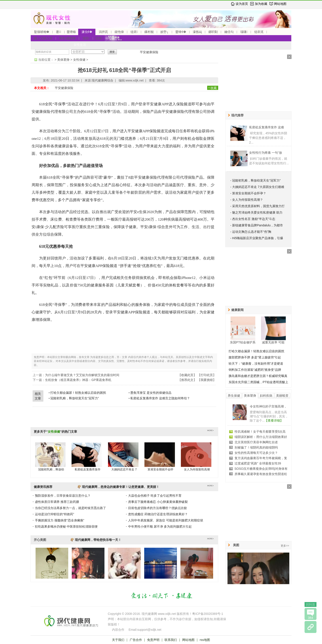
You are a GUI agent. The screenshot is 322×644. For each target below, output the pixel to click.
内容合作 (118, 630)
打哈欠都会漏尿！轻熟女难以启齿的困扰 (78, 393)
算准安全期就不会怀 (160, 469)
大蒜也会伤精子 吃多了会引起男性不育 (155, 496)
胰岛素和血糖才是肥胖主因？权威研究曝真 (258, 376)
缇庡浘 (259, 32)
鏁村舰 (149, 32)
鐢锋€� (181, 32)
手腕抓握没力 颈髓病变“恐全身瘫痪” (60, 520)
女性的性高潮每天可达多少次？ (256, 453)
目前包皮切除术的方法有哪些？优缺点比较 (157, 508)
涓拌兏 (103, 32)
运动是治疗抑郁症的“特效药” (54, 514)
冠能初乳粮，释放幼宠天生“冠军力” (75, 398)
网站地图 (280, 4)
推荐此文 (187, 380)
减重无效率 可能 (273, 342)
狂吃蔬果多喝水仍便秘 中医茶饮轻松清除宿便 (66, 527)
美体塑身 (63, 60)
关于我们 (118, 640)
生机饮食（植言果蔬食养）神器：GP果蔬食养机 (78, 380)
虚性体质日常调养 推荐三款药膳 (57, 502)
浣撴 (99, 38)
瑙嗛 (244, 32)
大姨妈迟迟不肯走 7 (124, 469)
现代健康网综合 (102, 80)
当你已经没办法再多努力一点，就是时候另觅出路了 (70, 508)
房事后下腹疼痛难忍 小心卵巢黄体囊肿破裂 (158, 502)
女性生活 (80, 45)
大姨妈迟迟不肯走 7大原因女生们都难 (258, 187)
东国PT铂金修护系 (243, 342)
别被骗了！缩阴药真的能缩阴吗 (256, 447)
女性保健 (79, 60)
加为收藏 (261, 4)
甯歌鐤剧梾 (67, 38)
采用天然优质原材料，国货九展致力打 (258, 206)
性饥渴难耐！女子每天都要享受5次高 (260, 432)
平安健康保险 (149, 52)
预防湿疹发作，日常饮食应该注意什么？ (63, 496)
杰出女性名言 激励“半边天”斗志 (254, 219)
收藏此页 (187, 375)
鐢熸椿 (71, 32)
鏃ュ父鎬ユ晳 (43, 38)
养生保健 (234, 396)
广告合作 (136, 640)
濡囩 (86, 38)
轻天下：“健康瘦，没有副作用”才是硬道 (256, 364)
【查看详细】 (274, 420)
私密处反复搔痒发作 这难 (267, 127)
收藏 (214, 88)
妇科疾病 (266, 396)
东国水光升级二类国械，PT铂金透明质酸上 (258, 382)
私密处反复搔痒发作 (88, 469)
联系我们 (171, 640)
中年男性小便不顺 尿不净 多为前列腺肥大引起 (160, 527)
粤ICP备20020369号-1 (208, 614)
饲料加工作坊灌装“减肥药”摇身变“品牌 (255, 370)
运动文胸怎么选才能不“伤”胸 (252, 232)
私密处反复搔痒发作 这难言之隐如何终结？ (160, 398)
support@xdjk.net (149, 630)
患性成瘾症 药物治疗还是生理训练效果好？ (158, 514)
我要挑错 (207, 380)
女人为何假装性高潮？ (248, 200)
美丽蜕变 (282, 396)
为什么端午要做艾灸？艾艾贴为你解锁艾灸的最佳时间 (82, 375)
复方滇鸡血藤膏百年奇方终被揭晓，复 (261, 458)
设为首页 (242, 4)
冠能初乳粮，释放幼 (51, 469)
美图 (236, 545)
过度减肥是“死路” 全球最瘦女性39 (258, 463)
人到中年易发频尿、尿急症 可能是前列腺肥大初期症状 (166, 520)
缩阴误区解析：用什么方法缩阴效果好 (261, 437)
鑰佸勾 (229, 32)
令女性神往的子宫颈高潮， (268, 406)
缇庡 (134, 32)
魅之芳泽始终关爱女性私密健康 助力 (257, 212)
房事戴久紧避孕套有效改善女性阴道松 (261, 474)
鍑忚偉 (119, 32)
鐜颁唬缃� (42, 32)
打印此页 (207, 375)
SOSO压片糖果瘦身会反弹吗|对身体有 (261, 469)
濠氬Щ (197, 32)
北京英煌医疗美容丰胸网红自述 (256, 442)
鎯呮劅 (213, 32)
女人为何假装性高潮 (197, 469)
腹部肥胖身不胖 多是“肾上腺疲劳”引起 (255, 357)
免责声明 (153, 640)
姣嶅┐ (165, 32)
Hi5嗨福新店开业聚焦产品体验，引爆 (258, 238)
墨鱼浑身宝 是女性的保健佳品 (151, 393)
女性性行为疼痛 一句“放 (266, 153)
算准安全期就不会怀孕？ (249, 193)
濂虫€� (87, 32)
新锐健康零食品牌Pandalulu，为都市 (258, 225)
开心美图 (40, 540)
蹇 (59, 32)
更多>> (285, 546)
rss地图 (205, 640)
